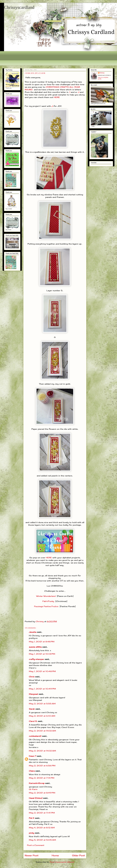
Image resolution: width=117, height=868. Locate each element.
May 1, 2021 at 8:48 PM (42, 642)
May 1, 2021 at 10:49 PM (42, 689)
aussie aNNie (35, 647)
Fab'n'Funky (48, 601)
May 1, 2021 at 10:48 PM (42, 671)
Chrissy (102, 73)
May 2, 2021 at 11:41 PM (42, 813)
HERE (57, 97)
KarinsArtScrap (37, 783)
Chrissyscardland (19, 7)
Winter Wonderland (46, 596)
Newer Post (32, 855)
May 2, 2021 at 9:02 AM (42, 731)
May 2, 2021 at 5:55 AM (42, 704)
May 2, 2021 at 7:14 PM (42, 778)
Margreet (33, 694)
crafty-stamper (36, 659)
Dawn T (33, 756)
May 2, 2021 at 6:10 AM (42, 716)
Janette (33, 632)
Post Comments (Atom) (62, 862)
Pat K (32, 818)
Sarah (32, 709)
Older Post (78, 855)
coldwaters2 (35, 736)
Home (55, 855)
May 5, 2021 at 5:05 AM (42, 840)
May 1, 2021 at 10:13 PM (42, 654)
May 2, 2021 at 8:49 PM (42, 793)
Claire (32, 771)
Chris (32, 677)
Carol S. (33, 721)
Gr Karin (33, 789)
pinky (32, 833)
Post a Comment (36, 845)
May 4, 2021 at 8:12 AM (42, 828)
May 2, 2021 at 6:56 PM (42, 766)
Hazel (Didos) (36, 798)
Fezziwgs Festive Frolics (46, 606)
